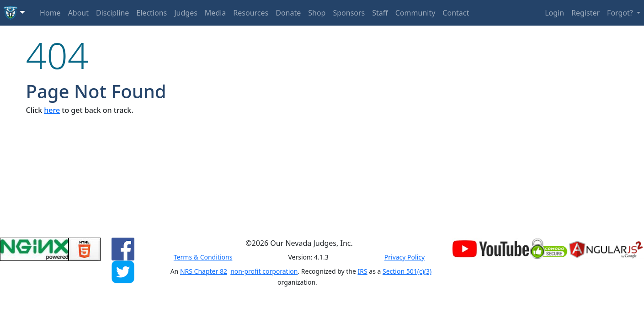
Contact (456, 13)
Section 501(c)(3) (407, 271)
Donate (288, 13)
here (52, 110)
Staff (380, 13)
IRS (363, 271)
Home (50, 13)
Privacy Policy (404, 257)
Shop (317, 13)
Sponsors (349, 13)
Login (554, 13)
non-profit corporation (264, 271)
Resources (251, 13)
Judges (186, 13)
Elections (152, 13)
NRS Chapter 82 (204, 271)
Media (215, 13)
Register (585, 13)
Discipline (112, 13)
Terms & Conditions (203, 257)
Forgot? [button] (621, 13)
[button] (14, 13)
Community (415, 13)
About (78, 13)
